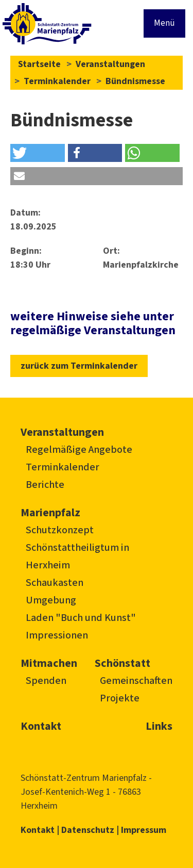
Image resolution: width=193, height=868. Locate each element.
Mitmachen (49, 663)
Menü (164, 23)
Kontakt (41, 726)
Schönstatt (122, 663)
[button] (38, 153)
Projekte (120, 698)
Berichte (45, 485)
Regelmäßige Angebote (79, 450)
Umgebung (51, 600)
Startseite (39, 64)
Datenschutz (88, 830)
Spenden (46, 681)
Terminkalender (57, 81)
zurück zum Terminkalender (79, 366)
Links (159, 726)
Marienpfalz (50, 513)
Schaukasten (55, 583)
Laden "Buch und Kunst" (81, 618)
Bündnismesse (135, 81)
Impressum (144, 830)
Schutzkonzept (60, 530)
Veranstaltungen (110, 64)
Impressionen (57, 635)
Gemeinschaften (136, 681)
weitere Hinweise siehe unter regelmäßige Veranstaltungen (93, 323)
